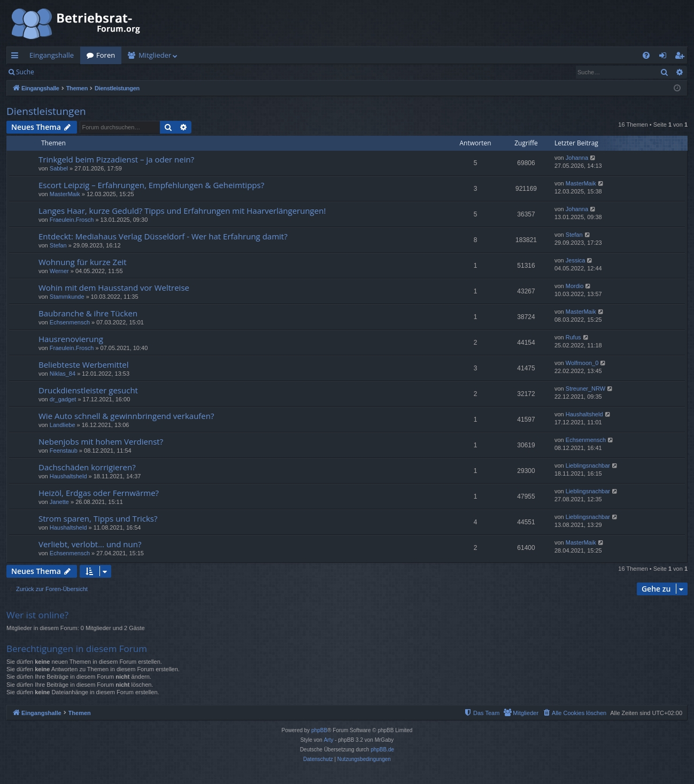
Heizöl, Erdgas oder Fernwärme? (99, 493)
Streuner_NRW (585, 389)
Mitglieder (155, 55)
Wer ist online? (37, 615)
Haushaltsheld (584, 414)
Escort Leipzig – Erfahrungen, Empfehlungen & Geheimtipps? (151, 185)
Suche (25, 72)
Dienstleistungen (46, 111)
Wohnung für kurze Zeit (83, 262)
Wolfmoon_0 (582, 363)
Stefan (58, 245)
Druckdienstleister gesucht (88, 390)
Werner (59, 271)
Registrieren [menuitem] (682, 57)
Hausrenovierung (71, 339)
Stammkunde (67, 297)
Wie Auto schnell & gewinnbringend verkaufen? (126, 416)
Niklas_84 (63, 374)
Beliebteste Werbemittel (83, 364)
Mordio (575, 286)
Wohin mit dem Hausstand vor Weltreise (114, 288)
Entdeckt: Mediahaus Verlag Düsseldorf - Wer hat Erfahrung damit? (163, 236)
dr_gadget (63, 399)
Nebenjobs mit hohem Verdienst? (101, 441)
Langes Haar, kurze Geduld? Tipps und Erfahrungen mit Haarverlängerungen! (182, 211)
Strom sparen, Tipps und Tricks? (98, 518)
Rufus (573, 337)
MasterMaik (65, 194)
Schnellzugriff (17, 57)
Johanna (577, 158)
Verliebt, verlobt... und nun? (90, 544)
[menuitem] (646, 55)
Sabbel (59, 168)
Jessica (576, 260)
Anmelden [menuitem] (666, 57)
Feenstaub (64, 451)
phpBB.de (382, 750)
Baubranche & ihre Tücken (88, 313)
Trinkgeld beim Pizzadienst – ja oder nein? (116, 159)
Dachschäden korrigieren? (87, 467)
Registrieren (114, 72)
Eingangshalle (52, 55)
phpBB (319, 730)
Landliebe (63, 425)
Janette (59, 502)
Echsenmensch (70, 322)
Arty (329, 740)
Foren (106, 55)
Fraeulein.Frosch (72, 220)
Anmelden (65, 72)
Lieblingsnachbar (588, 465)
